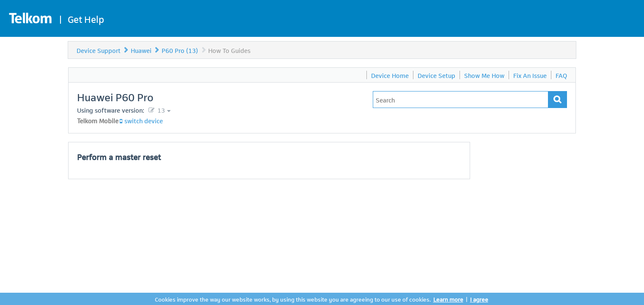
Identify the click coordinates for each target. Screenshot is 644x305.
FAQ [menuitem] (561, 75)
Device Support (99, 50)
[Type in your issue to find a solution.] (461, 100)
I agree (479, 299)
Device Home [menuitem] (390, 75)
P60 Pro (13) (180, 50)
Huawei (141, 50)
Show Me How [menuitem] (484, 75)
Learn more (448, 299)
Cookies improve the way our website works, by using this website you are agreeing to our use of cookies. (293, 299)
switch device (144, 120)
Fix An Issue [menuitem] (530, 75)
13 (160, 110)
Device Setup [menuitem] (436, 75)
